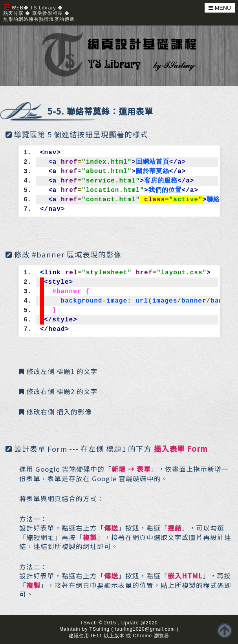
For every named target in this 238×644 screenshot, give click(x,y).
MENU (220, 8)
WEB (14, 7)
